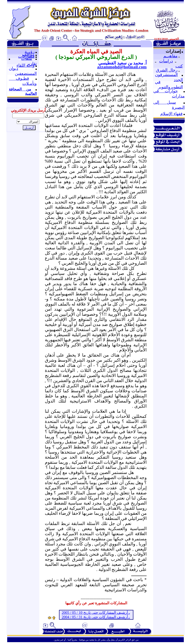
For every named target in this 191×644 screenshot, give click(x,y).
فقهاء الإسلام (171, 114)
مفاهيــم (170, 56)
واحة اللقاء (26, 65)
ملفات (27, 58)
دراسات (166, 61)
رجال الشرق (167, 70)
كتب (179, 66)
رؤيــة (30, 52)
